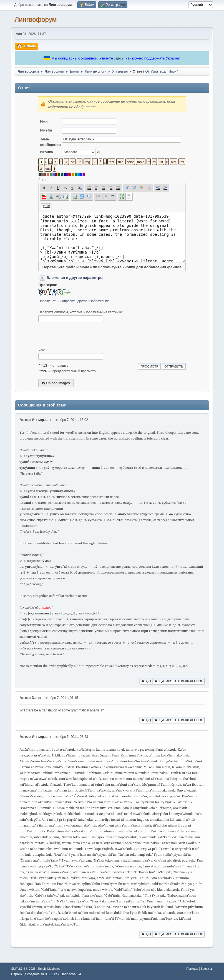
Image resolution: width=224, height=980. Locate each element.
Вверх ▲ (207, 969)
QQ (146, 681)
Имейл (46, 130)
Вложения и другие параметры (75, 278)
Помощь (192, 969)
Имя (44, 121)
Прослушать (48, 301)
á (39, 180)
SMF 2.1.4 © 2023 (23, 969)
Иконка (46, 152)
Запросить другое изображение (85, 301)
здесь (119, 58)
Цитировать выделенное (178, 681)
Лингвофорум (35, 19)
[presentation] (80, 335)
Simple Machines (49, 969)
